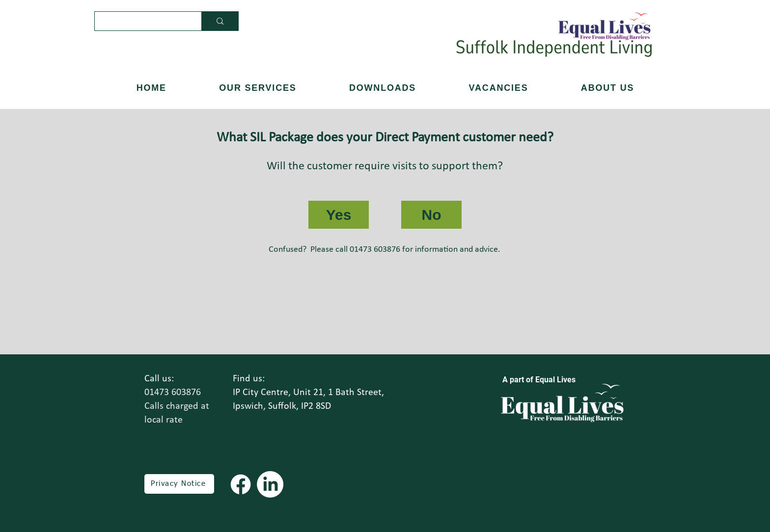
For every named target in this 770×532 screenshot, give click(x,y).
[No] (431, 215)
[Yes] (339, 215)
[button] (607, 88)
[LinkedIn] (270, 484)
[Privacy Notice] (179, 484)
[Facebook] (241, 484)
